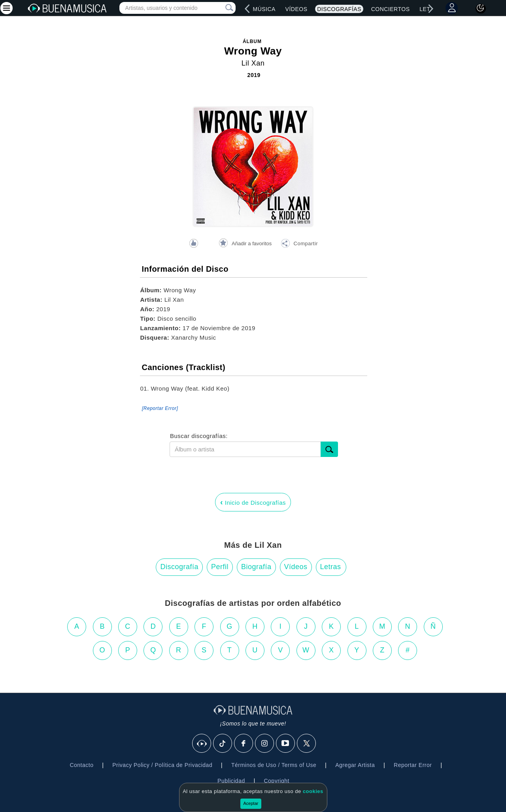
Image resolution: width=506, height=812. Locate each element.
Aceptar (251, 803)
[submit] (329, 449)
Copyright (276, 781)
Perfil (220, 567)
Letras (331, 567)
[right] (431, 9)
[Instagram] (265, 744)
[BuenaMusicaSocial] (202, 744)
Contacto (81, 765)
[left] (247, 9)
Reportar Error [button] (413, 765)
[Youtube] (286, 744)
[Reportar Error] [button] (160, 408)
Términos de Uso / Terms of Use (274, 765)
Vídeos (296, 9)
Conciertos (391, 9)
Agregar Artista (355, 765)
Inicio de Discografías (253, 502)
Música (264, 9)
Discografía (179, 567)
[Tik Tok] (223, 744)
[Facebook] (244, 744)
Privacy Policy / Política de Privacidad (162, 765)
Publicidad (231, 781)
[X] (307, 744)
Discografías (339, 9)
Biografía (256, 567)
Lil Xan (253, 63)
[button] (299, 244)
